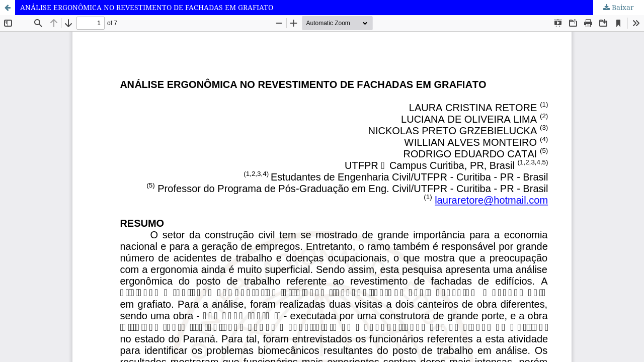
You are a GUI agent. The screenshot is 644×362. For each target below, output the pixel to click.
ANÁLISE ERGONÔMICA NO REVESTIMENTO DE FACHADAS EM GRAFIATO (147, 7)
